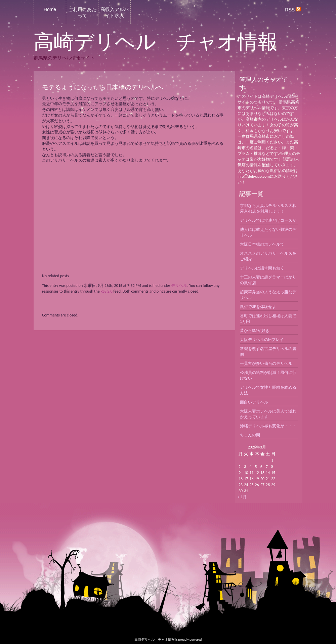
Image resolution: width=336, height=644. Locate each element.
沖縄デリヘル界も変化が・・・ (268, 426)
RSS (293, 10)
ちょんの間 (250, 435)
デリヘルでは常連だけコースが (268, 220)
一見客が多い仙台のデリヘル (266, 363)
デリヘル (179, 286)
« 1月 (242, 497)
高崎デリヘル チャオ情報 (156, 42)
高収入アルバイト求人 (115, 12)
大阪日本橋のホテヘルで (262, 244)
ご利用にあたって (82, 12)
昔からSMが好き (255, 331)
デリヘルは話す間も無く (262, 268)
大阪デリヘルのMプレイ (262, 340)
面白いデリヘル (254, 402)
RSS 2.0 (106, 291)
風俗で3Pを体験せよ (258, 307)
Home (50, 9)
